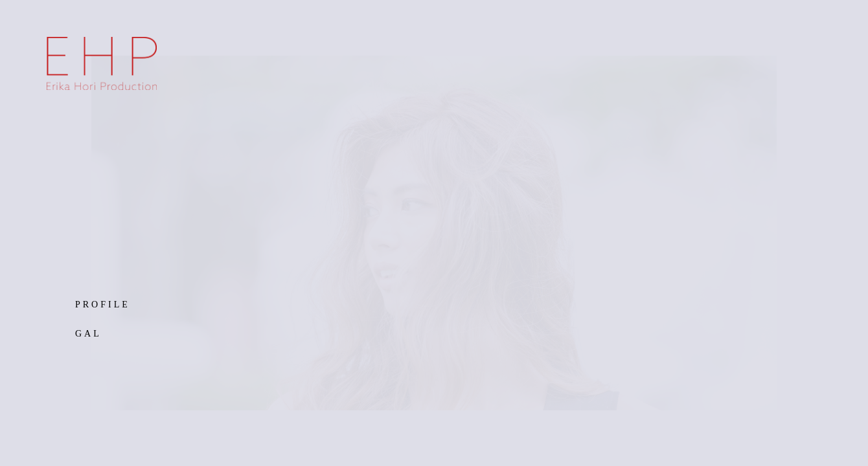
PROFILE (103, 305)
